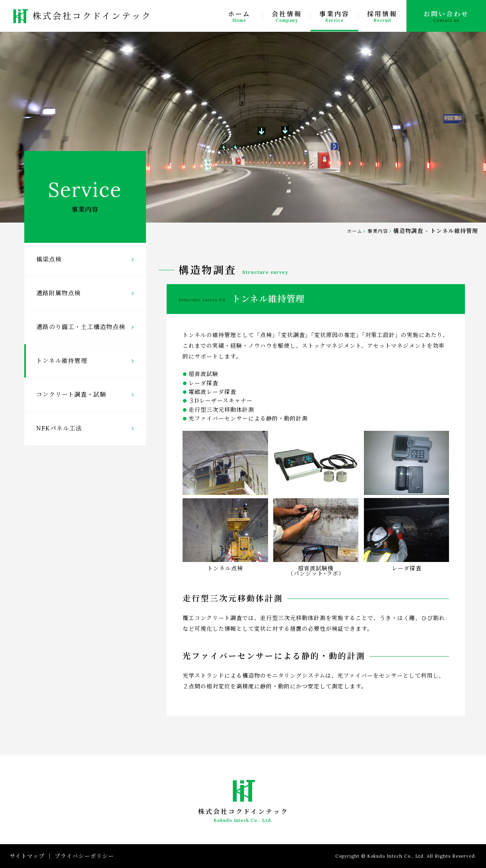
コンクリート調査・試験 (85, 394)
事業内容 (334, 16)
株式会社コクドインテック (81, 16)
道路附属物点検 (85, 293)
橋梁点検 (85, 259)
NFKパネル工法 (85, 428)
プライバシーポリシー (84, 856)
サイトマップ (27, 856)
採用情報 (382, 16)
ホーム (239, 16)
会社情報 (287, 16)
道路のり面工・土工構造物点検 (85, 327)
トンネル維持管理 (85, 361)
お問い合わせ (446, 16)
